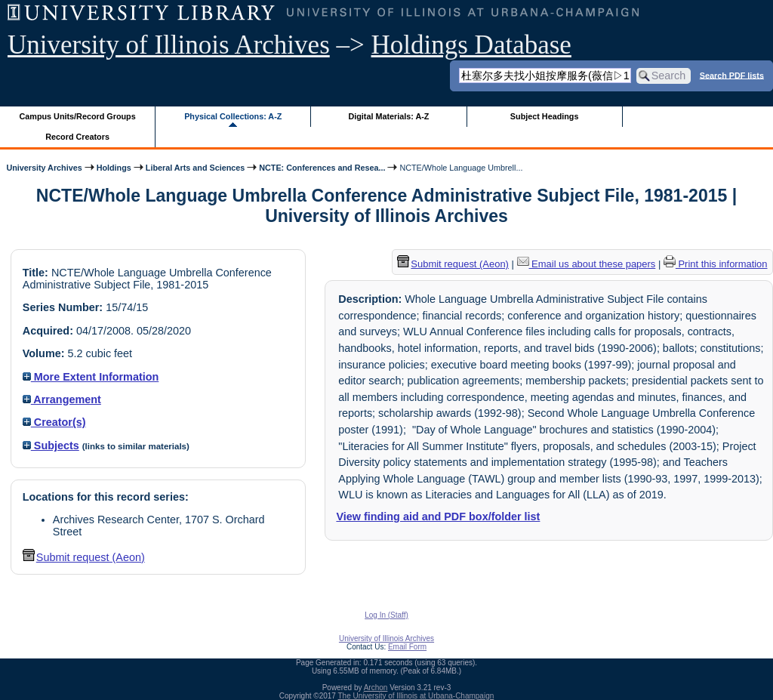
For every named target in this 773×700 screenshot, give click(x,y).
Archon (376, 688)
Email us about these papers (587, 264)
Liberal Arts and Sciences (195, 168)
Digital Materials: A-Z (388, 116)
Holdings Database (471, 45)
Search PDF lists (732, 75)
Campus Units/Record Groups (78, 116)
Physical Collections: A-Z (233, 116)
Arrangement (62, 399)
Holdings (114, 168)
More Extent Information (91, 377)
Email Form (407, 647)
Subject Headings (545, 116)
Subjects (51, 446)
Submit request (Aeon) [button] (84, 557)
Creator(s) (54, 422)
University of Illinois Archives (169, 45)
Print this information (716, 264)
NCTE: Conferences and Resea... (322, 168)
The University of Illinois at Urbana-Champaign (416, 696)
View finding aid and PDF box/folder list (438, 517)
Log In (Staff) (386, 615)
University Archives (44, 168)
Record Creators (77, 137)
